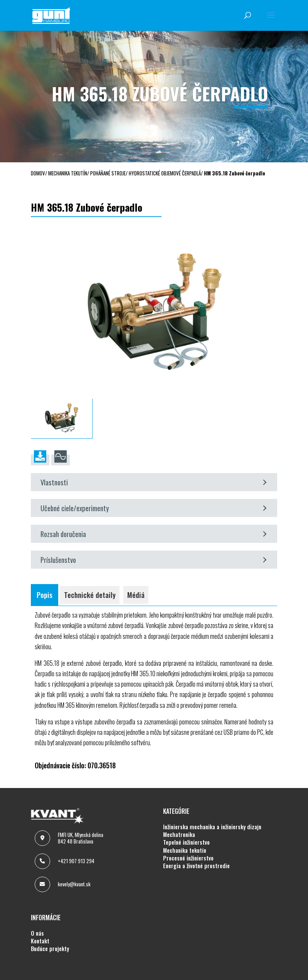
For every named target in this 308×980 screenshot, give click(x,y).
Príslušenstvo (153, 560)
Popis (45, 595)
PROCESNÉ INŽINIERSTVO (188, 858)
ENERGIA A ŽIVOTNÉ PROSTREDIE (196, 866)
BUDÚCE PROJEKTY (50, 949)
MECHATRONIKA (179, 835)
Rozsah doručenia (153, 534)
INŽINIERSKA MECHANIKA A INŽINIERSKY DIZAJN (212, 827)
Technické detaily (90, 595)
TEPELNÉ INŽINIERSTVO (186, 842)
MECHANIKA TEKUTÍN (185, 850)
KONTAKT (40, 941)
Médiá (136, 595)
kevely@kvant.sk (74, 884)
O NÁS (37, 933)
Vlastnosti (153, 482)
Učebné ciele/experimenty (153, 508)
